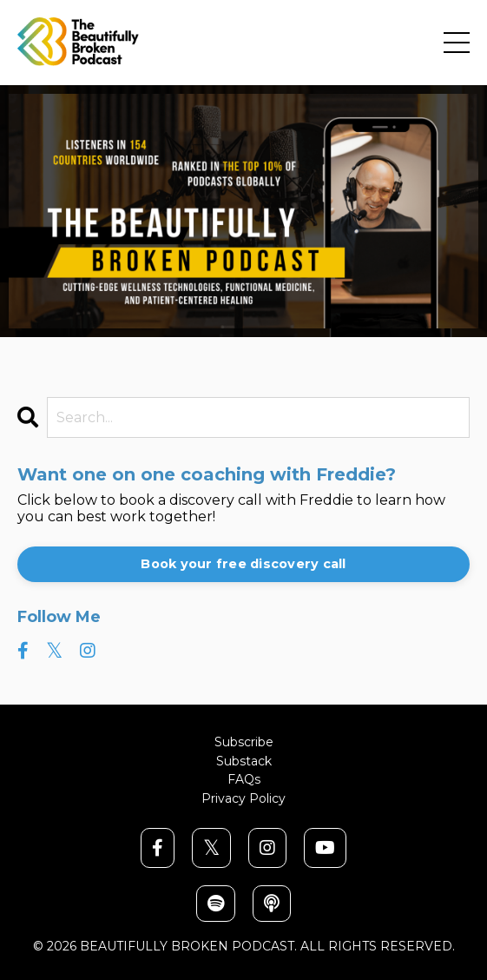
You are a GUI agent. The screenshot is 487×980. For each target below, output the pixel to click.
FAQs (244, 780)
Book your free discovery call (243, 564)
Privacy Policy (243, 799)
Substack (244, 761)
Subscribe (244, 742)
